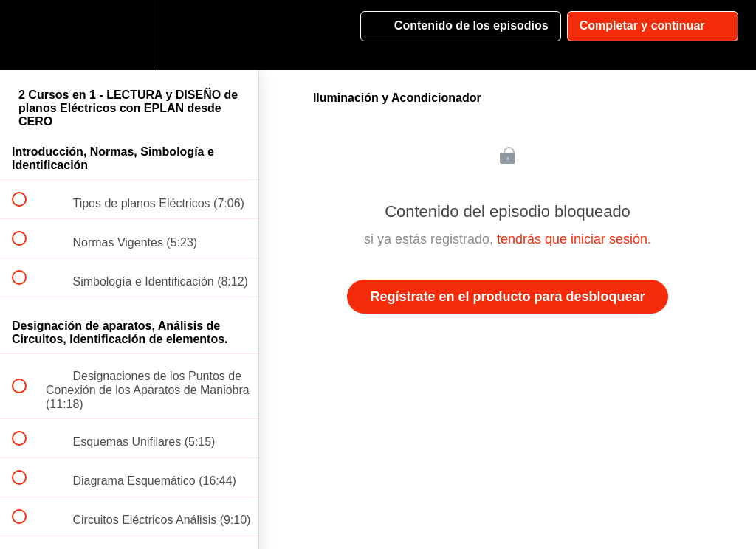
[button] (27, 35)
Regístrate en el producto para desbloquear (507, 297)
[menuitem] (129, 35)
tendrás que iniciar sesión (572, 239)
